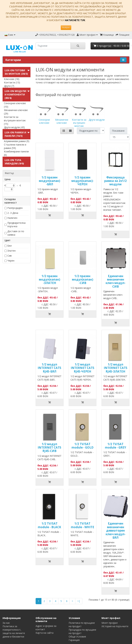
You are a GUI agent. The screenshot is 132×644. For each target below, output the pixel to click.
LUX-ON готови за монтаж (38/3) (16, 72)
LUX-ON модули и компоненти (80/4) (15, 94)
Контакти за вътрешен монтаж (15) (15, 120)
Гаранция (74, 640)
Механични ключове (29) (16, 112)
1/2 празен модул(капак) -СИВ (83, 280)
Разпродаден (15, 208)
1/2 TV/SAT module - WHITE (83, 525)
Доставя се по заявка (16, 233)
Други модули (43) (14, 127)
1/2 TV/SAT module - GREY (116, 446)
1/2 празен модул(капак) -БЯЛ (49, 181)
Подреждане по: (89, 131)
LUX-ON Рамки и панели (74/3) (15, 134)
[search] (53, 46)
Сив (10, 256)
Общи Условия (77, 637)
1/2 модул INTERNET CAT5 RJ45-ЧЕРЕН (83, 368)
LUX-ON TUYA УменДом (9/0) (14, 162)
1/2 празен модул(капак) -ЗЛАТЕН (49, 280)
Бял (10, 246)
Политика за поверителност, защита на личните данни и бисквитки (14, 631)
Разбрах (66, 27)
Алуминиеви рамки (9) (17, 141)
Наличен (12, 218)
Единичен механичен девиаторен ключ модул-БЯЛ (116, 530)
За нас (6, 623)
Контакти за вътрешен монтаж (79, 118)
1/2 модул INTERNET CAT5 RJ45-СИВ (49, 448)
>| (79, 601)
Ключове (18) (12, 79)
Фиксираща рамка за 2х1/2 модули (115, 181)
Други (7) (9, 86)
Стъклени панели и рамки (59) (15, 146)
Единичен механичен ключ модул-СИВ (116, 281)
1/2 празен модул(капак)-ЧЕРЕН (83, 181)
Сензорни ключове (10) (15, 105)
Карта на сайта (45, 633)
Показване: (118, 131)
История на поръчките (115, 626)
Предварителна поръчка (16, 225)
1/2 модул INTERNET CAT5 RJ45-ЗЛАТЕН (116, 368)
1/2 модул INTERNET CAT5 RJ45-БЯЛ (49, 368)
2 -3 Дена (13, 213)
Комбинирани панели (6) (16, 153)
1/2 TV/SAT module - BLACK (49, 525)
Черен (11, 261)
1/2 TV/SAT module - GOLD (83, 446)
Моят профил (110, 623)
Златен (11, 251)
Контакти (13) (12, 82)
